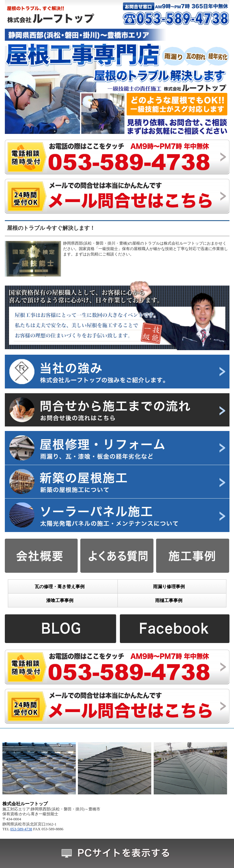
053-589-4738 (21, 829)
